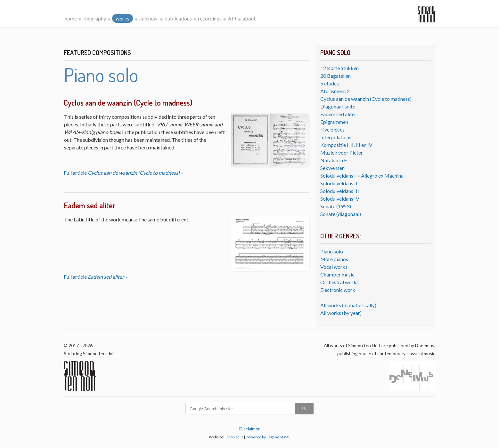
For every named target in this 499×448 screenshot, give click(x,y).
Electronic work (338, 290)
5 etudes (330, 83)
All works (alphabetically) (348, 305)
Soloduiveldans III (340, 191)
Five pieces (332, 129)
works (123, 18)
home (71, 18)
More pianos (334, 259)
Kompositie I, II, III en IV (346, 145)
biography (95, 18)
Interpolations (336, 137)
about (249, 18)
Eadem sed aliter (338, 114)
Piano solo (332, 251)
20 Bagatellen (335, 76)
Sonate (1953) (336, 206)
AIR (232, 18)
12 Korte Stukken (339, 68)
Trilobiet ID (234, 437)
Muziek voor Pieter (342, 152)
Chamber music (337, 274)
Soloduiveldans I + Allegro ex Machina (362, 176)
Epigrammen (334, 122)
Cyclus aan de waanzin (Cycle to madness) (366, 99)
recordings (210, 18)
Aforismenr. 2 (335, 91)
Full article (122, 173)
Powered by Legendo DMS (268, 437)
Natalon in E (334, 160)
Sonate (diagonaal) (341, 214)
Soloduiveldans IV (340, 199)
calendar (149, 18)
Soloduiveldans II (339, 183)
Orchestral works (339, 282)
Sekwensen (332, 168)
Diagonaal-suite (338, 106)
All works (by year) (341, 313)
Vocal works (334, 267)
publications (178, 18)
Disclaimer (249, 429)
